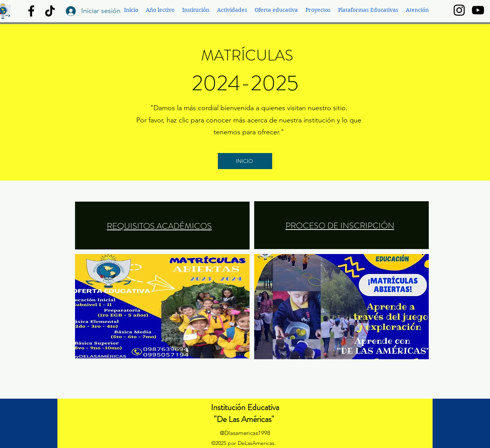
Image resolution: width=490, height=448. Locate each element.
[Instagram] (459, 10)
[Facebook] (31, 11)
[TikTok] (50, 11)
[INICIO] (245, 161)
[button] (160, 10)
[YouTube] (478, 10)
